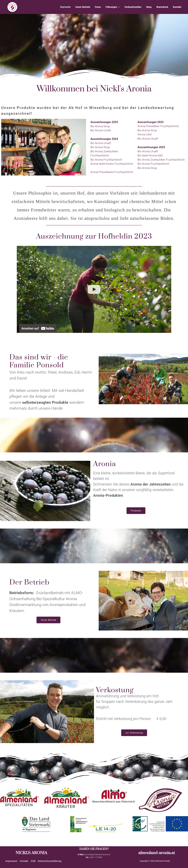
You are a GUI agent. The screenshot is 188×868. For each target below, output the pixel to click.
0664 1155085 (96, 857)
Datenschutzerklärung (50, 861)
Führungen (113, 7)
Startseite (65, 7)
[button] (4, 148)
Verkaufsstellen (133, 7)
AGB (33, 861)
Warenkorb (162, 7)
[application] (118, 7)
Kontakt (177, 7)
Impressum (11, 861)
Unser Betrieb (83, 7)
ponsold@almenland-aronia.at (97, 854)
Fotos (98, 7)
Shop (149, 7)
